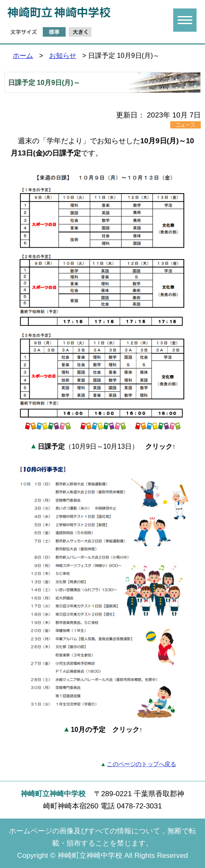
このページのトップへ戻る (141, 764)
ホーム (23, 56)
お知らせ (63, 56)
